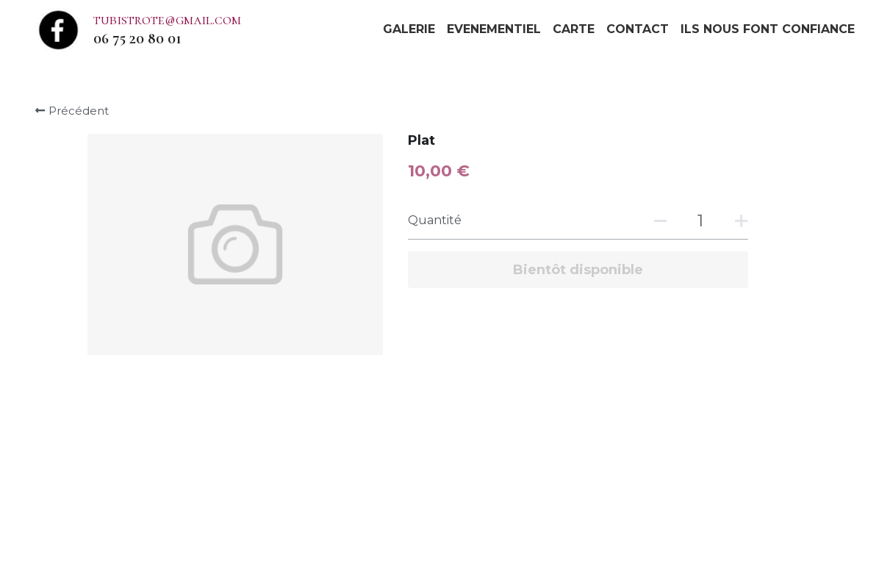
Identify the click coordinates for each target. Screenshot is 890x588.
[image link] (58, 28)
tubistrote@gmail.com (167, 20)
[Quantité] (700, 221)
